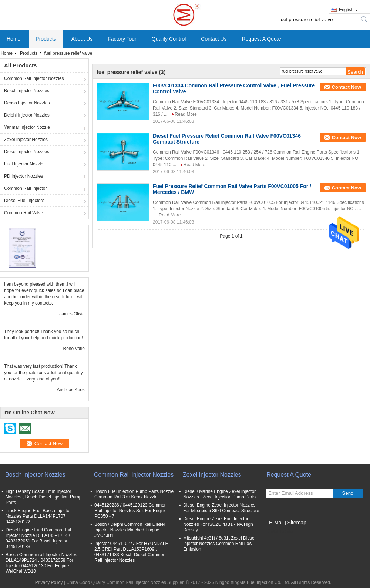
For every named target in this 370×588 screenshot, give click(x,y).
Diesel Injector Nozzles (27, 152)
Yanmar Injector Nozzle (27, 127)
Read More (186, 114)
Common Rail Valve (23, 213)
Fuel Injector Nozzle (24, 164)
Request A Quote (262, 39)
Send (348, 493)
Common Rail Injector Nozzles (34, 78)
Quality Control (169, 39)
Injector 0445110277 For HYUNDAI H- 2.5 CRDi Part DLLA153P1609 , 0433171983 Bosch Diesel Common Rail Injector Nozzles (132, 552)
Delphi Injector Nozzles (27, 115)
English (349, 10)
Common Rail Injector (25, 188)
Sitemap (297, 523)
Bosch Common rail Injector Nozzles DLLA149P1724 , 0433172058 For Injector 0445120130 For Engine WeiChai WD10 (41, 563)
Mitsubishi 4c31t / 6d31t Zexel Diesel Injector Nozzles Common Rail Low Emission (219, 544)
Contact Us (214, 39)
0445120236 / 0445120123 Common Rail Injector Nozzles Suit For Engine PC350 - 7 (131, 511)
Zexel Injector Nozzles (26, 140)
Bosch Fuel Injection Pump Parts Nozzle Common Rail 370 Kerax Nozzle (134, 494)
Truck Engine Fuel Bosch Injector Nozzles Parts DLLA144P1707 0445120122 (38, 516)
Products (46, 39)
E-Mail (276, 523)
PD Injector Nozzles (23, 176)
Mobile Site (280, 532)
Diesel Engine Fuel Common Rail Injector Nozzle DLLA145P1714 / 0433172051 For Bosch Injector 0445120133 (38, 538)
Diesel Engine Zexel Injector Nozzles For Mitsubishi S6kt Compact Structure (221, 508)
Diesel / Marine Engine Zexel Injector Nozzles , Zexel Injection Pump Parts (219, 494)
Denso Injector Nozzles (27, 103)
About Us (82, 39)
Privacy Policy (49, 582)
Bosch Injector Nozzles (27, 91)
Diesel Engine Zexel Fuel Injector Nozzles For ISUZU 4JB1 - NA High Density (218, 524)
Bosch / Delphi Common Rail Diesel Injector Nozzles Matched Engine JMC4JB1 (129, 530)
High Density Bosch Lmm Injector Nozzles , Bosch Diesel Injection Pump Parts (43, 497)
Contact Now (347, 87)
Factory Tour (122, 39)
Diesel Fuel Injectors (24, 201)
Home (14, 39)
